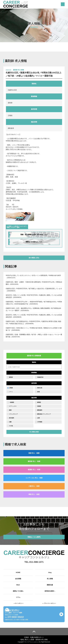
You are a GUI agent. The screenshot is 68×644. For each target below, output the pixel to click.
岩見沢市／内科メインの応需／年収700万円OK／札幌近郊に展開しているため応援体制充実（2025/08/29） (34, 316)
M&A (18, 585)
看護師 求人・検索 (34, 470)
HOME (18, 572)
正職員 (11, 388)
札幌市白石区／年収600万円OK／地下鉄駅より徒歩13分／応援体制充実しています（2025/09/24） (34, 290)
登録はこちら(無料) (34, 537)
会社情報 (18, 579)
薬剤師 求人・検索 (34, 461)
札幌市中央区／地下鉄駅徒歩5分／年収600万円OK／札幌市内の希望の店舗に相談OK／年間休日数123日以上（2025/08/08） (33, 323)
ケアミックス (13, 406)
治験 (10, 422)
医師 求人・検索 (34, 453)
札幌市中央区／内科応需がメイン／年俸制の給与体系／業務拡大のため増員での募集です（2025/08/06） (34, 329)
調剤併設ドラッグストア (44, 414)
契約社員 (40, 388)
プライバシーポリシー (49, 603)
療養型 (39, 402)
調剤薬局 (40, 410)
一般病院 (12, 402)
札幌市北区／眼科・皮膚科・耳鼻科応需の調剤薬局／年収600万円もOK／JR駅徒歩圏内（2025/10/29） (34, 283)
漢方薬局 (12, 418)
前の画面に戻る (34, 258)
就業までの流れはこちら (34, 242)
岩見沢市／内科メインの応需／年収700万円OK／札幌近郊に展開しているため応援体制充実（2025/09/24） (34, 296)
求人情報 (50, 579)
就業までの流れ (18, 591)
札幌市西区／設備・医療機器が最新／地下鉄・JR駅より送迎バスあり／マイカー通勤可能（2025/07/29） (34, 336)
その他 (11, 426)
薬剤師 (11, 377)
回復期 (39, 406)
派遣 (38, 392)
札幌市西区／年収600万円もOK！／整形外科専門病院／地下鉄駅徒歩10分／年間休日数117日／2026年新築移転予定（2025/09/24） (34, 303)
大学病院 (40, 422)
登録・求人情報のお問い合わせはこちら (34, 235)
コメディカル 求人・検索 (34, 478)
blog (50, 572)
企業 (38, 418)
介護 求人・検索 (34, 486)
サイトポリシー (19, 603)
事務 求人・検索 (34, 494)
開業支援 (50, 585)
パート (11, 392)
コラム (18, 597)
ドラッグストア (13, 414)
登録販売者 (40, 377)
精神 (10, 410)
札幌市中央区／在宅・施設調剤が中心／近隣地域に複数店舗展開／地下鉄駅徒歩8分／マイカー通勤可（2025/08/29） (33, 309)
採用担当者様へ (50, 591)
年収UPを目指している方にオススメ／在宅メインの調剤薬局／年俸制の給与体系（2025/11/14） (33, 277)
